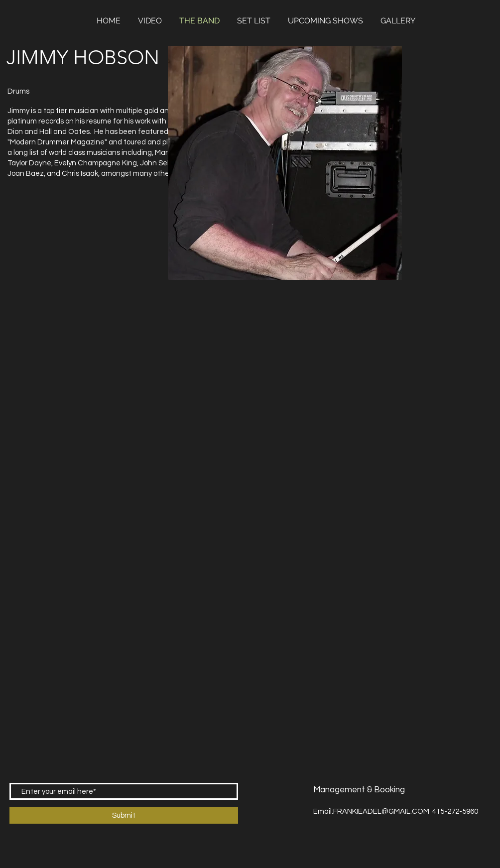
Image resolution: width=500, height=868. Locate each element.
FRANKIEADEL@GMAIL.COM (381, 811)
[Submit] (124, 815)
